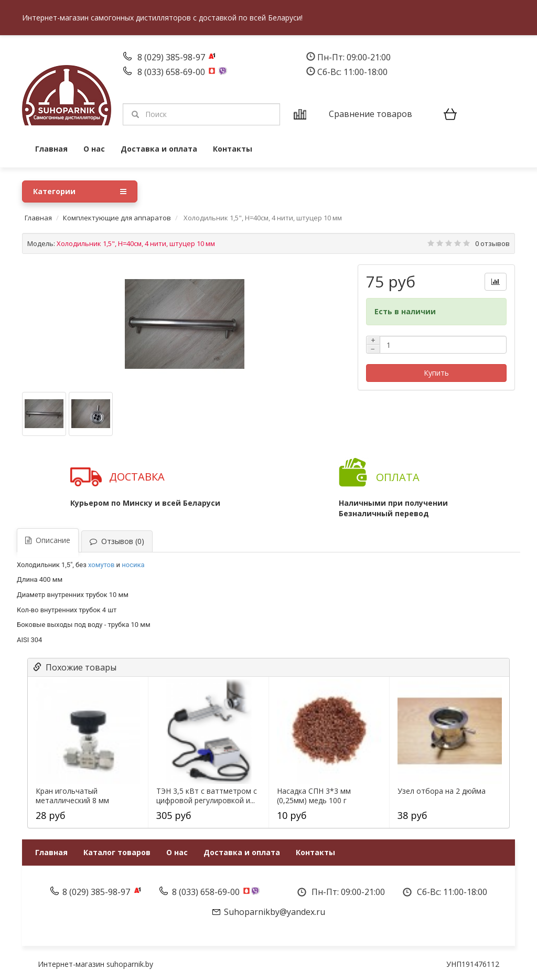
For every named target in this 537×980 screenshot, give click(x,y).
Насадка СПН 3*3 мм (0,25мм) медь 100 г (314, 796)
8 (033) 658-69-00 (172, 72)
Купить (436, 373)
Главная (51, 149)
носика (133, 565)
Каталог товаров (117, 852)
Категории (80, 191)
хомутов (101, 565)
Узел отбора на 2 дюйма (442, 791)
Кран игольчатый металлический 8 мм (72, 796)
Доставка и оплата (159, 149)
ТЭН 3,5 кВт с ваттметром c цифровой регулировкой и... (207, 796)
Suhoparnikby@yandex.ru (275, 912)
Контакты (233, 149)
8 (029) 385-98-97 (172, 57)
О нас (94, 149)
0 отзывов (492, 243)
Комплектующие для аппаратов (117, 218)
